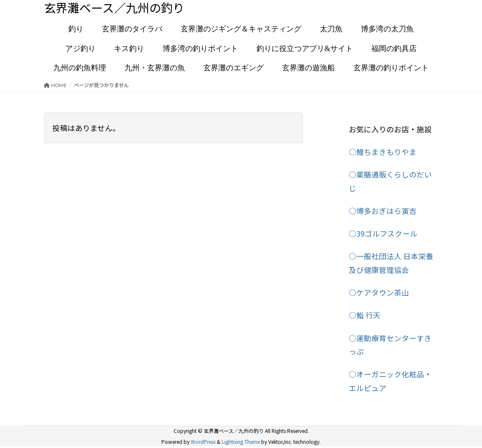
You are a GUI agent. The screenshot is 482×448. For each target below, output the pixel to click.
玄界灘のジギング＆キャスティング (241, 30)
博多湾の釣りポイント (200, 49)
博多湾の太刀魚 (387, 30)
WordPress (203, 441)
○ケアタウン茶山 (379, 293)
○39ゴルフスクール (383, 234)
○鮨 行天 (365, 315)
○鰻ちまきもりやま (383, 152)
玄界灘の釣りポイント (391, 69)
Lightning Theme (241, 441)
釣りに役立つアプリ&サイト (305, 49)
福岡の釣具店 (394, 49)
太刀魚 (331, 30)
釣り (76, 30)
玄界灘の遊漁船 (308, 69)
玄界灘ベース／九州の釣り (119, 8)
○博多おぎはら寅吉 (383, 211)
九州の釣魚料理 (80, 69)
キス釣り (129, 49)
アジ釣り (80, 49)
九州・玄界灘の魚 (155, 69)
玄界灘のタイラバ (132, 30)
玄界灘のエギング (233, 69)
